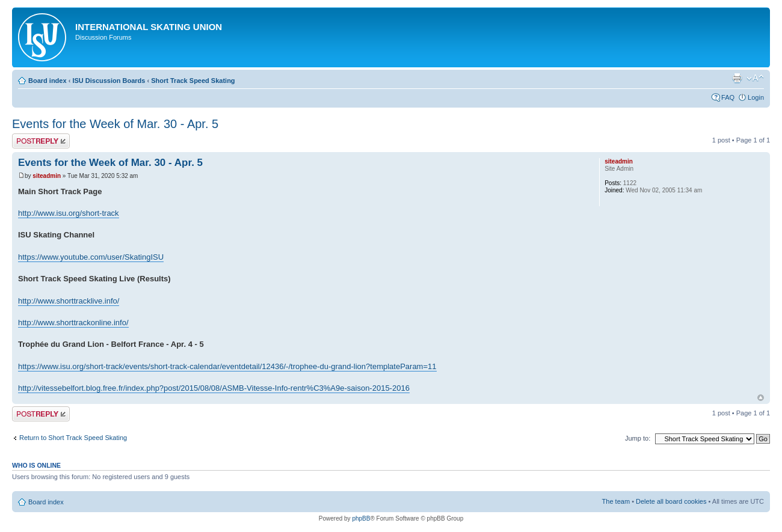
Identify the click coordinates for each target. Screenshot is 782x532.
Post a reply (41, 141)
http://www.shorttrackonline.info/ (73, 323)
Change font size (755, 78)
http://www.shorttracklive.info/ (69, 301)
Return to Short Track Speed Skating (73, 438)
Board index (48, 81)
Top (761, 398)
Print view (737, 78)
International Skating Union (149, 27)
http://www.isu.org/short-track (69, 213)
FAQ (728, 97)
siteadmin (47, 176)
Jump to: (638, 438)
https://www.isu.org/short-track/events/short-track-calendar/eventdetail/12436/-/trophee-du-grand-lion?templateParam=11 (227, 366)
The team (616, 501)
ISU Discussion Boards (109, 81)
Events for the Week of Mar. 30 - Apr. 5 (115, 124)
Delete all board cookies (671, 501)
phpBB (361, 518)
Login (756, 97)
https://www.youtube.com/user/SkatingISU (91, 257)
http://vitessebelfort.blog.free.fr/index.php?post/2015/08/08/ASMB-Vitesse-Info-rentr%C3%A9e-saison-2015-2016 (214, 388)
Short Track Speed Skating (193, 81)
